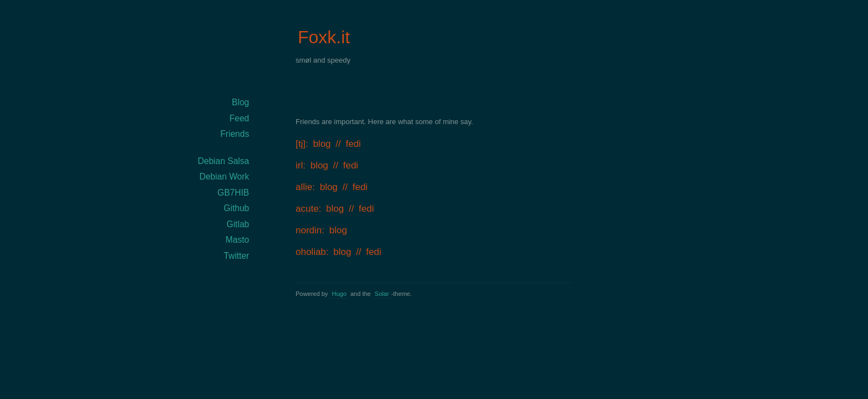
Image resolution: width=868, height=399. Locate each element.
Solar (382, 294)
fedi (353, 144)
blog (322, 144)
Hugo (339, 294)
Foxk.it (324, 37)
